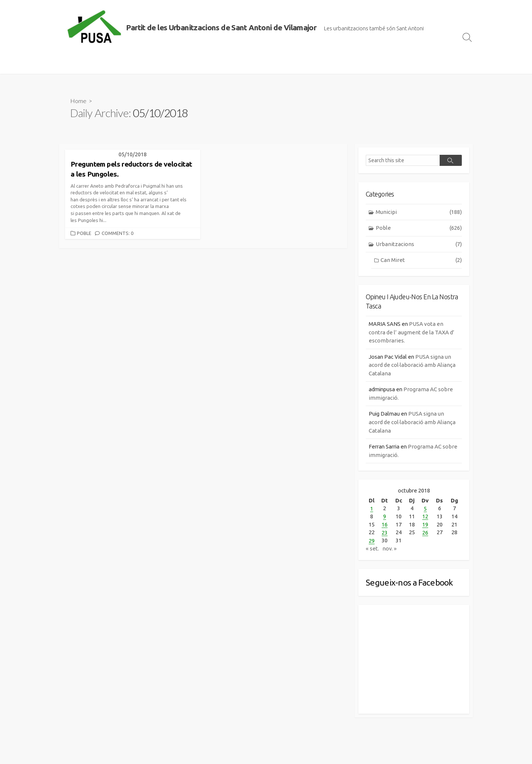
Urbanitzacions (419, 245)
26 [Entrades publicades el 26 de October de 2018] (425, 533)
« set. (372, 548)
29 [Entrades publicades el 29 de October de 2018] (372, 541)
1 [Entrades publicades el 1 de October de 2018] (372, 510)
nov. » (390, 548)
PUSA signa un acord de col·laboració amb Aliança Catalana (412, 366)
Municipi (419, 213)
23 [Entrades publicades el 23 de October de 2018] (385, 533)
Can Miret (421, 261)
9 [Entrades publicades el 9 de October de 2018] (385, 517)
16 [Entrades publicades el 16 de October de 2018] (385, 525)
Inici (68, 65)
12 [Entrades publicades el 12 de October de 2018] (425, 517)
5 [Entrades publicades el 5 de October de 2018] (425, 510)
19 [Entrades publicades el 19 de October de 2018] (425, 525)
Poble (84, 233)
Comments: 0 (117, 233)
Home (78, 101)
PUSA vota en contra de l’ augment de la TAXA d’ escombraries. (412, 333)
